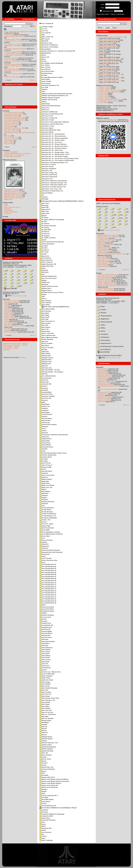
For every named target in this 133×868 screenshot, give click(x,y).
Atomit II (43, 763)
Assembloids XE (46, 625)
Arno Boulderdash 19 (48, 601)
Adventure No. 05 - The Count (51, 142)
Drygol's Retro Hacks (11, 212)
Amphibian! (44, 404)
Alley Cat (44, 341)
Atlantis (43, 741)
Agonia (43, 216)
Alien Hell (44, 325)
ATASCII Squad (46, 737)
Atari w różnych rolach (105, 397)
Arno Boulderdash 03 (48, 568)
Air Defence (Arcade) (48, 226)
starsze (34, 147)
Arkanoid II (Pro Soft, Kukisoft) (51, 552)
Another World (45, 457)
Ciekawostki (102, 53)
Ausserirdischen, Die (48, 806)
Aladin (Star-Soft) (46, 266)
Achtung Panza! (46, 73)
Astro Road (44, 654)
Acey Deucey (45, 69)
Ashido (43, 619)
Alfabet (43, 280)
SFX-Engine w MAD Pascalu (13, 112)
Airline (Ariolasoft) (47, 244)
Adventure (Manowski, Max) (50, 130)
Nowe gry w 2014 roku (11, 139)
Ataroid (43, 729)
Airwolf (43, 254)
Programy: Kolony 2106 (105, 279)
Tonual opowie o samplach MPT (14, 55)
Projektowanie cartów (104, 377)
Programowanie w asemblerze (107, 46)
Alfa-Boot (44, 284)
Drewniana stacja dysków (12, 64)
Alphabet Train (45, 362)
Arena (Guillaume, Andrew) (50, 532)
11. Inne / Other (103, 103)
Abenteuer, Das (46, 43)
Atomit (43, 761)
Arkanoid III (44, 554)
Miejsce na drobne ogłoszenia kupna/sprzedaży (113, 286)
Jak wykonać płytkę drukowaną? (108, 389)
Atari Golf (44, 690)
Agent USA (44, 213)
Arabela (43, 498)
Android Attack (46, 418)
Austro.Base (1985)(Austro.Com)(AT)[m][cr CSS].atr (58, 808)
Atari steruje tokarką (104, 400)
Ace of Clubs (45, 67)
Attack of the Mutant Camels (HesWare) (54, 779)
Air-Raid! (44, 246)
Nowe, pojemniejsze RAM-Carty (108, 275)
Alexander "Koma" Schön (106, 260)
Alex (42, 274)
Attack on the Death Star (49, 785)
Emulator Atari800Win (11, 152)
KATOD (100, 246)
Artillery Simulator (47, 615)
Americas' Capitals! (47, 396)
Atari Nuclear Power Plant (49, 698)
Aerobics (44, 197)
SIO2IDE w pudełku (104, 399)
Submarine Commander (12, 302)
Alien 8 (43, 299)
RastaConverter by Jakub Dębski (108, 40)
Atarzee (43, 735)
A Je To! (43, 29)
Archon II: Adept (9, 316)
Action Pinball (45, 81)
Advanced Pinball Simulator (50, 106)
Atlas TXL (44, 753)
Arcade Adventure (47, 508)
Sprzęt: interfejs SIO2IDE (106, 289)
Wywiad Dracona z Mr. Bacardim (108, 237)
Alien (42, 296)
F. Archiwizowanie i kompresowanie (110, 346)
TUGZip (24, 296)
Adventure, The (46, 171)
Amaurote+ (44, 382)
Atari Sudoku (45, 708)
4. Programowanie (104, 316)
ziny (113, 227)
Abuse (43, 55)
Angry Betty (45, 441)
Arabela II (44, 500)
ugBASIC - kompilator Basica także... (109, 74)
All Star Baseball (46, 339)
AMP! (42, 402)
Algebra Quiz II (46, 291)
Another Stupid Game (48, 455)
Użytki (108, 28)
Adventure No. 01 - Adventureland (52, 134)
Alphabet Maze (46, 360)
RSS (32, 26)
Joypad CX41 (8, 35)
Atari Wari (44, 716)
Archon (6, 321)
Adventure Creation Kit (48, 118)
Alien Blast (44, 313)
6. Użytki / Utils (102, 95)
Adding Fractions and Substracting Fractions (56, 94)
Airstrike (43, 248)
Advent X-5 (44, 108)
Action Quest (45, 83)
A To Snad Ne (45, 33)
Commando (8, 309)
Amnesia (44, 400)
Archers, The (45, 520)
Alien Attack (45, 305)
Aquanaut (44, 493)
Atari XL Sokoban (46, 718)
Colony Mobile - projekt (11, 348)
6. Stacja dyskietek (105, 322)
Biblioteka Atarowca (10, 160)
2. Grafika (101, 310)
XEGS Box (101, 395)
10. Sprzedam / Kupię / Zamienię (108, 101)
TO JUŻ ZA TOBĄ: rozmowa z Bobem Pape (112, 254)
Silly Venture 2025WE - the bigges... (109, 59)
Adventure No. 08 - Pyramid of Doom (53, 148)
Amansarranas (45, 378)
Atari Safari (44, 706)
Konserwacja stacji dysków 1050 (14, 119)
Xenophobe (8, 312)
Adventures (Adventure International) (53, 181)
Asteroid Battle (46, 631)
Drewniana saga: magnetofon (14, 36)
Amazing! (44, 390)
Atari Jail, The (45, 694)
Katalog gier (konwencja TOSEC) (14, 292)
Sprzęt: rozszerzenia (104, 281)
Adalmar (43, 89)
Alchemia (44, 270)
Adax (42, 92)
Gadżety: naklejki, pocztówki (107, 282)
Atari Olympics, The (47, 700)
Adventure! (44, 110)
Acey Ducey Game (47, 71)
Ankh (42, 451)
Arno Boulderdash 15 (48, 593)
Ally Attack (44, 345)
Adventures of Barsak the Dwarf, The (53, 183)
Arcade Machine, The (48, 516)
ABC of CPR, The (46, 37)
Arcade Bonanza (46, 512)
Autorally (44, 812)
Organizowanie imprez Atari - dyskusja (16, 343)
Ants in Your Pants (47, 475)
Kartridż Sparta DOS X (11, 116)
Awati (42, 826)
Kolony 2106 (8, 315)
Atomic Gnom (45, 759)
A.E (42, 195)
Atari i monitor (9, 144)
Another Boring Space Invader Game (53, 453)
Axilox (43, 830)
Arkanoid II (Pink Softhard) (49, 550)
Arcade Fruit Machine (48, 514)
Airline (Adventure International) (51, 242)
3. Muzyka (102, 313)
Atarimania (7, 209)
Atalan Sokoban (46, 676)
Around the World (46, 609)
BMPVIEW (8, 136)
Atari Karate (45, 696)
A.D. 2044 (44, 87)
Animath (43, 449)
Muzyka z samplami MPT (12, 52)
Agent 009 (44, 207)
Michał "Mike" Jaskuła (105, 241)
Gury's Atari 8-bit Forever (12, 207)
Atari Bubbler (45, 684)
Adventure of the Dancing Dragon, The (54, 162)
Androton (44, 427)
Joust (6, 307)
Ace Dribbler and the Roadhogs (51, 63)
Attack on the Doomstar (49, 787)
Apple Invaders (46, 479)
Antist (43, 469)
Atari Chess (44, 686)
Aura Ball (44, 797)
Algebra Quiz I (45, 288)
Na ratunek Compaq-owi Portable (15, 49)
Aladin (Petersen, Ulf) (48, 264)
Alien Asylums (45, 303)
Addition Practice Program (49, 98)
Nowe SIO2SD (102, 372)
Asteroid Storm (46, 637)
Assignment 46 (46, 627)
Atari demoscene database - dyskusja (15, 345)
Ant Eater (44, 459)
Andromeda (44, 423)
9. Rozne (101, 331)
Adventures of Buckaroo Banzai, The (53, 185)
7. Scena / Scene (103, 96)
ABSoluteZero (45, 53)
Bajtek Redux (8, 199)
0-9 (6, 271)
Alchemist (44, 272)
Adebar (43, 102)
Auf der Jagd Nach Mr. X (49, 795)
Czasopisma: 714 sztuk (12, 190)
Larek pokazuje (9, 126)
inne (19, 286)
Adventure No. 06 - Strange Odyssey (53, 144)
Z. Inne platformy (104, 349)
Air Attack (44, 217)
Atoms (43, 771)
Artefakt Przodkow (47, 611)
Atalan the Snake (46, 680)
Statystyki (6, 350)
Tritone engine (9, 141)
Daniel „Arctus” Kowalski (105, 244)
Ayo (42, 834)
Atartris (43, 731)
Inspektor (7, 330)
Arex (42, 538)
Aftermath (44, 205)
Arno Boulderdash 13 (48, 589)
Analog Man (45, 412)
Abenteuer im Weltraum (49, 45)
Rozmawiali (100, 234)
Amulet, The (45, 406)
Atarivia (43, 727)
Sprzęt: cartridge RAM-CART (107, 284)
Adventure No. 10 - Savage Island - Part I (54, 152)
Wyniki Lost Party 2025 (11, 77)
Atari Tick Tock (46, 710)
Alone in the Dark (46, 348)
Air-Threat (44, 252)
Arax (42, 506)
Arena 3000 (44, 530)
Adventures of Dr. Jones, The (50, 189)
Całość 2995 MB (10, 288)
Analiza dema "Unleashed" (13, 46)
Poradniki (6, 111)
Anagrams (44, 410)
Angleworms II (45, 439)
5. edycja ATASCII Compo (12, 53)
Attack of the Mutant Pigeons (50, 783)
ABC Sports (44, 39)
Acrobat (43, 75)
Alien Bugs (44, 315)
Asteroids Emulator (47, 641)
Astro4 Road (45, 656)
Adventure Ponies (47, 167)
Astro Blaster (45, 650)
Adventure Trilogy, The (48, 173)
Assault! (43, 621)
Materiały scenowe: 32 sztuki (13, 192)
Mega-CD (101, 56)
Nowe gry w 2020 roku (11, 122)
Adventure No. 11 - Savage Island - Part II (54, 154)
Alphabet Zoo (45, 364)
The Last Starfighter (10, 323)
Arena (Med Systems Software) (51, 534)
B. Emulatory (103, 334)
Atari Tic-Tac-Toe (46, 712)
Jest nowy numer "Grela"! (12, 39)
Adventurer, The (46, 179)
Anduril (43, 431)
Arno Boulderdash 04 (48, 570)
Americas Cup (45, 398)
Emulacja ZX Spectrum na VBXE (15, 128)
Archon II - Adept (46, 524)
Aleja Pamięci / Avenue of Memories (109, 78)
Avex (42, 822)
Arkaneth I (44, 544)
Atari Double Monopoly (48, 688)
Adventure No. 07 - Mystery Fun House (54, 146)
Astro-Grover (45, 660)
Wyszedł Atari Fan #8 (11, 69)
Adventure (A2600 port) (48, 112)
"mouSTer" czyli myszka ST (106, 276)
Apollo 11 (44, 477)
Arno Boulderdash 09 (48, 581)
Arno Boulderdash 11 (48, 585)
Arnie (42, 562)
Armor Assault (45, 558)
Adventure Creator (47, 120)
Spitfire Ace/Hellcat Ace (12, 318)
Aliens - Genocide (47, 333)
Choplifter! (7, 305)
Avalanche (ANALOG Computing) (52, 814)
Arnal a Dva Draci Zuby (48, 560)
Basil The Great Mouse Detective (15, 326)
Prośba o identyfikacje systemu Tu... (109, 81)
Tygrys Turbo (102, 380)
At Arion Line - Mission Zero (50, 672)
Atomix (43, 765)
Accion (43, 61)
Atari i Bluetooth (103, 369)
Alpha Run (44, 352)
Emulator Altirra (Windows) (12, 157)
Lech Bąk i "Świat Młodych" (106, 240)
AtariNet (43, 725)
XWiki (6, 206)
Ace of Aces (45, 65)
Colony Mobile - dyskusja (11, 347)
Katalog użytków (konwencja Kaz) (108, 298)
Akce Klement (45, 258)
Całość (8, 296)
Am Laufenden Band (47, 376)
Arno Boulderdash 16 (48, 595)
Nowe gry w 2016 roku (11, 130)
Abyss (43, 59)
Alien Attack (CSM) (47, 309)
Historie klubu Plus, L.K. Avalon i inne (16, 41)
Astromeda (44, 662)
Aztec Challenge (46, 840)
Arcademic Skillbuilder (48, 518)
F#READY (101, 243)
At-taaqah (44, 775)
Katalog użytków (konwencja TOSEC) (109, 355)
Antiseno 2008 (45, 467)
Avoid (42, 824)
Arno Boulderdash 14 (48, 591)
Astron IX (44, 664)
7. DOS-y (101, 325)
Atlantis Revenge (46, 751)
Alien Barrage (45, 311)
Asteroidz (44, 645)
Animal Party (45, 443)
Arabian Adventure (47, 502)
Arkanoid (44, 548)
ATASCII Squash (46, 739)
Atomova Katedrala (47, 769)
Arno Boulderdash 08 (48, 579)
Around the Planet (47, 607)
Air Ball (43, 221)
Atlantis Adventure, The (49, 743)
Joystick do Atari (103, 378)
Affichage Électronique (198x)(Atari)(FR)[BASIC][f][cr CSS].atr (61, 201)
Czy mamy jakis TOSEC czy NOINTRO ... (111, 37)
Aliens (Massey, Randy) (48, 337)
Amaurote (44, 380)
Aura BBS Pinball (46, 800)
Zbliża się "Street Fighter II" (13, 66)
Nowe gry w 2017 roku (11, 125)
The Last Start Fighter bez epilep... (109, 62)
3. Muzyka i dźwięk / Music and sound (110, 90)
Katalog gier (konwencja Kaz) (13, 262)
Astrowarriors (45, 668)
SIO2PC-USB (102, 370)
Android (43, 416)
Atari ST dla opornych (11, 137)
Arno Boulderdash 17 (48, 597)
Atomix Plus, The (46, 767)
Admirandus (45, 104)
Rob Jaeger (101, 257)
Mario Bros (8, 310)
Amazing (44, 388)
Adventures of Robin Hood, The (51, 191)
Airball (43, 240)
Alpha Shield (45, 354)
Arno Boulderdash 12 (48, 587)
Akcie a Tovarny (46, 262)
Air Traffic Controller (47, 238)
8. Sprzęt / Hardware (104, 98)
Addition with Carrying (48, 100)
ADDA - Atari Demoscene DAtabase (108, 203)
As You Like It (45, 617)
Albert (43, 268)
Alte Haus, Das (46, 368)
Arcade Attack (45, 510)
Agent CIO (44, 211)
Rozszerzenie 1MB (104, 383)
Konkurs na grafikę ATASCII (106, 68)
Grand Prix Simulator (11, 332)
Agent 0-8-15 (45, 209)
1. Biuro (101, 306)
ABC (42, 35)
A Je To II (44, 31)
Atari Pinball (45, 702)
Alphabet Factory (46, 358)
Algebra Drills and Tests (49, 286)
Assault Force (45, 623)
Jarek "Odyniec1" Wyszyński (107, 263)
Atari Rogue (45, 704)
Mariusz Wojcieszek (104, 248)
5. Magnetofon (103, 319)
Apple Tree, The (46, 487)
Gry (101, 28)
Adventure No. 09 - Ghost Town (51, 150)
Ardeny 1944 (45, 526)
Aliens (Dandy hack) (47, 335)
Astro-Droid (44, 658)
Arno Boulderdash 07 (48, 577)
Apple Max (44, 481)
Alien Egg (44, 319)
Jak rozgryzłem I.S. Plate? (12, 44)
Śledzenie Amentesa (104, 251)
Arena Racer (45, 536)
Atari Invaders (45, 692)
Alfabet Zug (44, 282)
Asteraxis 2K (45, 629)
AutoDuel (44, 810)
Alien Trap (44, 329)
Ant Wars (44, 461)
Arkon (43, 556)
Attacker (43, 789)
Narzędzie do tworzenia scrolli (14, 114)
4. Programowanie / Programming (108, 92)
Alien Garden (45, 323)
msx (120, 218)
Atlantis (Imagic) (46, 749)
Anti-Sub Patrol (46, 471)
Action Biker (45, 79)
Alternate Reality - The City (50, 370)
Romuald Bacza (103, 249)
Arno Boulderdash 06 (48, 575)
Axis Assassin (45, 832)
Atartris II (44, 733)
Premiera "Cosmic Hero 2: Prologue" (16, 61)
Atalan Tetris (45, 678)
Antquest (44, 473)
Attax (42, 793)
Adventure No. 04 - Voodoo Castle (52, 140)
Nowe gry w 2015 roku (11, 131)
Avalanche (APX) (46, 816)
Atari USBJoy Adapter (105, 278)
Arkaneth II (44, 546)
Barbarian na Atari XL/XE (106, 43)
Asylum (43, 670)
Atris (42, 773)
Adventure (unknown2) (48, 177)
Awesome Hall (45, 828)
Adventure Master (47, 132)
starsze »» (33, 80)
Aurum (43, 804)
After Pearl (44, 203)
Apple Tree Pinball (47, 485)
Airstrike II (44, 250)
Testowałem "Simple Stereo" (107, 381)
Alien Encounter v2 (47, 321)
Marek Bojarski (102, 265)
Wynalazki (100, 367)
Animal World (45, 445)
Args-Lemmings (46, 540)
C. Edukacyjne (103, 337)
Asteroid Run (45, 635)
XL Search (7, 213)
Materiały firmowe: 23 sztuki (13, 195)
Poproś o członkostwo (117, 14)
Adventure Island (46, 128)
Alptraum (44, 366)
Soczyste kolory (103, 394)
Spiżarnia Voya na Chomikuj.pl (14, 198)
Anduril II (44, 433)
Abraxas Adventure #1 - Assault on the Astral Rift (57, 51)
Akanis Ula (44, 256)
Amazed (43, 386)
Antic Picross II (46, 465)
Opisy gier (6, 299)
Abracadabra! (45, 49)
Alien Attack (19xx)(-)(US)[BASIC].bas (55, 307)
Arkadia (43, 542)
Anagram (44, 408)
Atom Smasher (46, 755)
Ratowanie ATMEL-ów (105, 375)
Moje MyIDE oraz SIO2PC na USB (109, 386)
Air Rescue (44, 232)
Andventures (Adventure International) (54, 435)
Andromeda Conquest (48, 425)
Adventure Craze (46, 116)
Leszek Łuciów (102, 252)
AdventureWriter (46, 193)
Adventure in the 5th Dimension (51, 124)
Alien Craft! (44, 317)
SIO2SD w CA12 (103, 374)
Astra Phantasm (46, 648)
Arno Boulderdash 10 (48, 583)
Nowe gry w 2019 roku (11, 123)
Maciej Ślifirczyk (103, 262)
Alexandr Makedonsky (48, 276)
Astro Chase (45, 652)
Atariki (6, 204)
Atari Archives (8, 210)
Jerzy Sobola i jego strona (106, 71)
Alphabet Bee (45, 356)
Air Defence (44, 224)
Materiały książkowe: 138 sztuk (14, 193)
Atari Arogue (45, 682)
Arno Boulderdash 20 (48, 603)
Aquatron (44, 495)
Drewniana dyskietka (11, 58)
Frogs (6, 304)
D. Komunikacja (104, 340)
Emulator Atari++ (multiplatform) (14, 155)
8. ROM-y (101, 328)
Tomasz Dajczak (103, 238)
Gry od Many (102, 65)
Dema (114, 28)
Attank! (43, 791)
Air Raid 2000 (45, 230)
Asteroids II (44, 643)
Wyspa (6, 319)
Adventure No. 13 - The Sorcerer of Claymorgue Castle (59, 158)
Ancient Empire (46, 414)
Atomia (43, 757)
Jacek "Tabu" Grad (104, 259)
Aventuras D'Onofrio (47, 820)
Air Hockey (44, 228)
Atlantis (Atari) (45, 745)
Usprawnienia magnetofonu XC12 (15, 117)
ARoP (42, 605)
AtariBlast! (44, 722)
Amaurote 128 (45, 384)
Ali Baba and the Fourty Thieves (51, 292)
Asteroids (44, 639)
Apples (43, 489)
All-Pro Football (46, 343)
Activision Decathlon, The (49, 85)
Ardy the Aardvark (47, 528)
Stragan (99, 273)
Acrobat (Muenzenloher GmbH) (51, 77)
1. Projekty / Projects (104, 87)
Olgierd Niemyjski (103, 266)
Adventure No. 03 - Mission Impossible (54, 138)
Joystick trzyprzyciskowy (105, 384)
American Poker (46, 394)
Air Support (44, 236)
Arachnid (44, 504)
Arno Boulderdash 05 (48, 573)
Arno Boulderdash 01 (48, 564)
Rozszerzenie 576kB (104, 392)
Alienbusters (45, 331)
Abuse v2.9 (44, 57)
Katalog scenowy (102, 207)
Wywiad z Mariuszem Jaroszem (108, 235)
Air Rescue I (45, 234)
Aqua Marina (45, 491)
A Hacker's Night (46, 27)
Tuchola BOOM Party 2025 (13, 74)
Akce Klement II (46, 260)
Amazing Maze (45, 392)
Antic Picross (45, 463)
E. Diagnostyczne (104, 343)
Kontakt (6, 217)
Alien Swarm (45, 327)
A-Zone (43, 836)
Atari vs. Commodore (48, 714)
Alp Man (43, 350)
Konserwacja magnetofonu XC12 (15, 120)
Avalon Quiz (45, 818)
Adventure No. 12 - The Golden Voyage (54, 156)
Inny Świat (7, 329)
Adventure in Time (47, 126)
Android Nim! (45, 420)
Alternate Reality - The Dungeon (51, 372)
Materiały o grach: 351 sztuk (13, 196)
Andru (43, 429)
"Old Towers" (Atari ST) (11, 301)
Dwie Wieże (8, 324)
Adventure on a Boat (47, 164)
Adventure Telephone (48, 169)
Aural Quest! (45, 802)
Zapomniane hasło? (103, 14)
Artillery (43, 613)
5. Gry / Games (103, 93)
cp (126, 209)
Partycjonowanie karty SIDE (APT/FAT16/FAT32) (20, 133)
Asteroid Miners (46, 633)
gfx (126, 212)
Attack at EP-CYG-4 (47, 777)
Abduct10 (44, 41)
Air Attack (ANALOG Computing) (52, 220)
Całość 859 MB (103, 352)
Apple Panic (45, 483)
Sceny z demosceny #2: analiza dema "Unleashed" (20, 32)
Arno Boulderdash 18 (48, 599)
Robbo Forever (9, 313)
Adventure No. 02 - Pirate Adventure (53, 136)
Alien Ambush (45, 301)
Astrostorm (44, 666)
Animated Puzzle (46, 447)
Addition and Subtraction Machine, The (54, 96)
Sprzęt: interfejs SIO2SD (105, 290)
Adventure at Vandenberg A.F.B (51, 114)
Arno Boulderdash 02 (48, 566)
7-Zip (20, 296)
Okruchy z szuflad (10, 60)
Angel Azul (44, 437)
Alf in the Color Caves (48, 278)
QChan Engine (9, 142)
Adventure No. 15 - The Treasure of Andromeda (56, 160)
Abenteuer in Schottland (49, 47)
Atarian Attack (45, 720)
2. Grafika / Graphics (104, 89)
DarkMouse (101, 402)
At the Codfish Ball (47, 674)
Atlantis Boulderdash (48, 747)
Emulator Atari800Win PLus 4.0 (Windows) (18, 154)
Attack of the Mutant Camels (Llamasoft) (54, 781)
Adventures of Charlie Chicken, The (53, 187)
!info (114, 215)
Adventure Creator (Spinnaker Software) (54, 122)
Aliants (43, 295)
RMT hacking (102, 50)
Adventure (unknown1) (48, 175)
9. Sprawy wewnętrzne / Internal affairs (110, 99)
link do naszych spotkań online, (108, 120)
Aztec (42, 838)
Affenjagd (44, 199)
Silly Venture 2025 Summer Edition (15, 71)
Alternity (43, 374)
